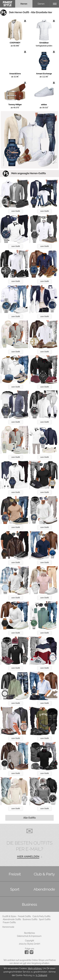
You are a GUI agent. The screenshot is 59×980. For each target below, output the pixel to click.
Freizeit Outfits (24, 916)
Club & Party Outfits (41, 916)
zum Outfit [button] (16, 211)
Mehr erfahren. (35, 968)
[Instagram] (27, 953)
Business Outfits (30, 919)
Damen (41, 4)
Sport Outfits (45, 919)
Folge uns (29, 949)
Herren (24, 4)
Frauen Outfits (9, 922)
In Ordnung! (41, 975)
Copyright (30, 941)
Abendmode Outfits (12, 919)
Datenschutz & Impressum (29, 936)
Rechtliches (29, 933)
